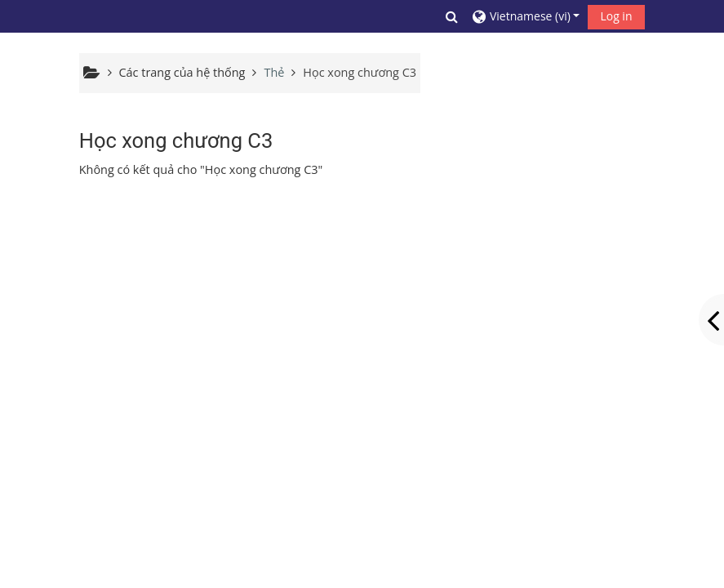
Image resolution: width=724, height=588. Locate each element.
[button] (452, 16)
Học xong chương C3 (360, 72)
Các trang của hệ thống (182, 72)
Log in (616, 16)
